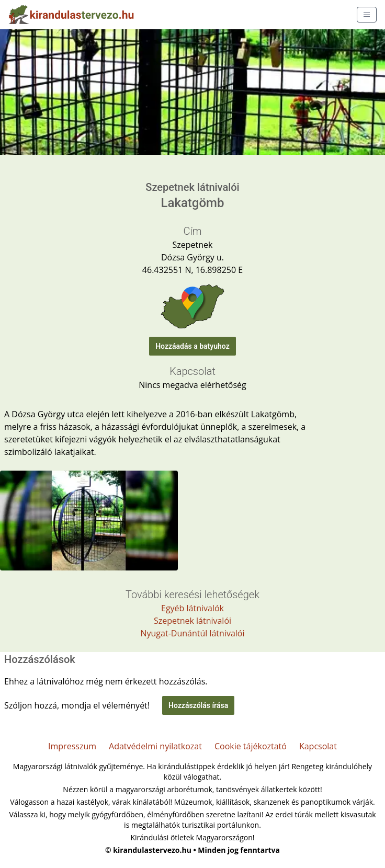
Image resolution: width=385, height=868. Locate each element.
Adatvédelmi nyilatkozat (155, 746)
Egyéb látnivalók (192, 608)
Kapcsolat (318, 746)
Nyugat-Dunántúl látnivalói (192, 633)
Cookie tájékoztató (251, 746)
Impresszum (72, 746)
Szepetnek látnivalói (192, 621)
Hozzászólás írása (198, 705)
